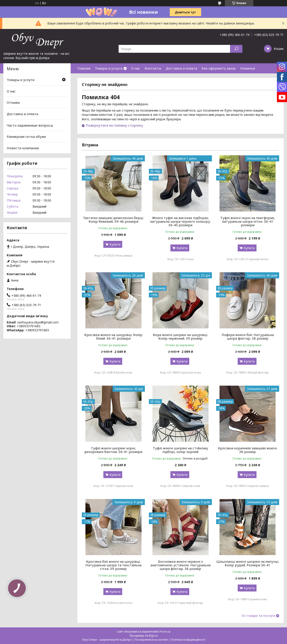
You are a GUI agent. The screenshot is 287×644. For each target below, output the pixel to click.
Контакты (153, 68)
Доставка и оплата (181, 68)
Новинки (248, 68)
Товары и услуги (109, 68)
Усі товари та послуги (258, 616)
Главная (84, 68)
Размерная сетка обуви (26, 136)
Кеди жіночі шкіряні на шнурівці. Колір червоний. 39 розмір (180, 336)
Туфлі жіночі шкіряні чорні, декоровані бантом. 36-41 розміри (113, 450)
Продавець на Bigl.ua (144, 636)
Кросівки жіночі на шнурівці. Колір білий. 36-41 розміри (113, 336)
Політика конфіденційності (188, 640)
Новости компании (23, 148)
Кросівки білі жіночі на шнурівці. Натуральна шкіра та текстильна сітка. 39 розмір (113, 565)
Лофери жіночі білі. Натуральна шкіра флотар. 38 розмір (248, 336)
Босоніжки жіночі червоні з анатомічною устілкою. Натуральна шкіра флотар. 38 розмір (180, 565)
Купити (115, 244)
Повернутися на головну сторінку (114, 125)
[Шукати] (236, 49)
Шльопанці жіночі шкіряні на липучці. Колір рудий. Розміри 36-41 (248, 563)
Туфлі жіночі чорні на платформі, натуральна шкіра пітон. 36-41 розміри (248, 221)
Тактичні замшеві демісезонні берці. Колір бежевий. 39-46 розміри (113, 220)
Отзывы (13, 102)
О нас (136, 68)
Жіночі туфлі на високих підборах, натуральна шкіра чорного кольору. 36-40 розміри (180, 221)
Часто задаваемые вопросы (30, 125)
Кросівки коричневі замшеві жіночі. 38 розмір (248, 450)
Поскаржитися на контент (151, 640)
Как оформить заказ (219, 68)
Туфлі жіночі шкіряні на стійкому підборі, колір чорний (180, 450)
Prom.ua (165, 632)
